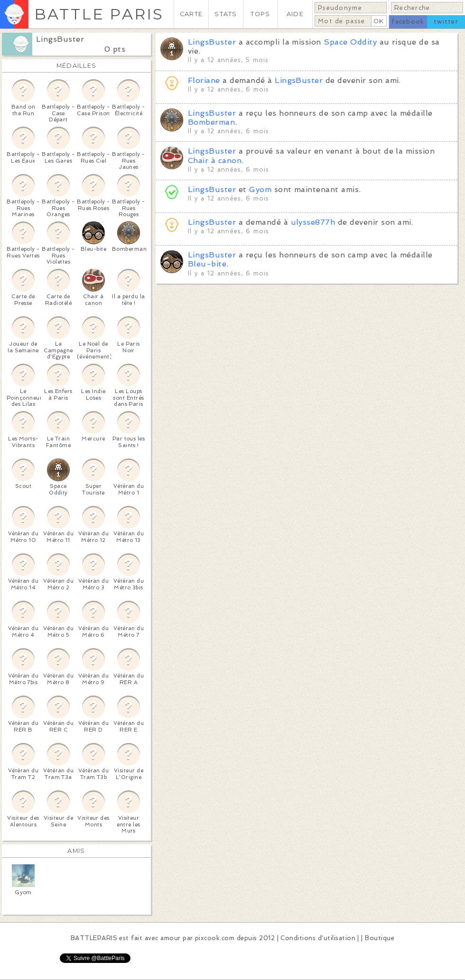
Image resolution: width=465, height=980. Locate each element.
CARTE (191, 14)
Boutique (380, 938)
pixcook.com (215, 938)
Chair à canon (215, 160)
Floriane (204, 80)
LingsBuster (60, 39)
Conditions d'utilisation (318, 938)
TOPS (260, 14)
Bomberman (211, 122)
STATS (226, 14)
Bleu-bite (207, 264)
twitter (446, 22)
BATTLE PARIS (99, 14)
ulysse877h (313, 222)
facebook (408, 22)
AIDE (295, 14)
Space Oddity (350, 42)
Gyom (260, 189)
